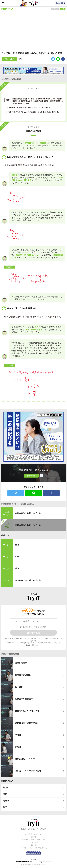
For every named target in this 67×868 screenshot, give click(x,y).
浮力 (17, 569)
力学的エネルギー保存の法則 (28, 771)
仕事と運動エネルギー (25, 759)
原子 (5, 807)
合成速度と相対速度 (24, 699)
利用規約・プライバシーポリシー (41, 639)
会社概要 (33, 837)
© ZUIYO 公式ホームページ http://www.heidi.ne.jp (34, 861)
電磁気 (6, 801)
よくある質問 (33, 842)
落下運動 (19, 687)
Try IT (33, 3)
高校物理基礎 (7, 781)
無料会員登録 (61, 3)
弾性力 (18, 747)
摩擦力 (18, 735)
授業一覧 (33, 845)
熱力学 (6, 788)
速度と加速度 (21, 663)
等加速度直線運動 (23, 675)
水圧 (17, 557)
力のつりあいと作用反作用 (27, 711)
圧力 (17, 545)
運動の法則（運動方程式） (27, 723)
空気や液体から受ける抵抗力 (28, 513)
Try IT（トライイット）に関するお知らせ (34, 848)
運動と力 (5, 535)
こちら (28, 645)
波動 (5, 794)
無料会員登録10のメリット (33, 834)
